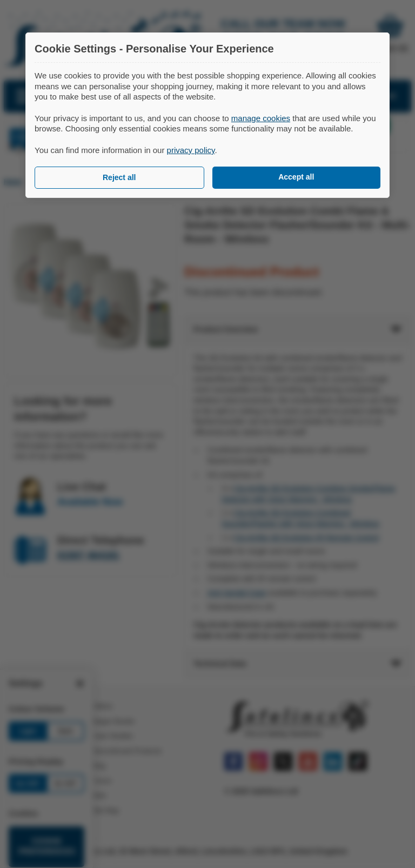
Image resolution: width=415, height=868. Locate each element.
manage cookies (261, 118)
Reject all (119, 177)
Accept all (296, 177)
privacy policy (191, 150)
